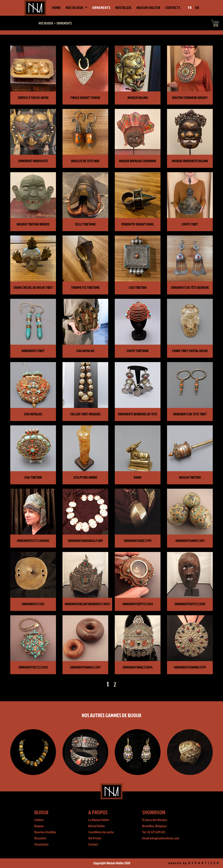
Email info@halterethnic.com (161, 838)
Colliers (39, 820)
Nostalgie (123, 8)
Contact (93, 844)
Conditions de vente (101, 832)
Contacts (173, 8)
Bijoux (41, 812)
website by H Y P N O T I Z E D (194, 863)
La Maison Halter (99, 820)
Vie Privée (95, 838)
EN (197, 8)
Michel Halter (97, 826)
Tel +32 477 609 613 (154, 832)
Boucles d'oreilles (45, 832)
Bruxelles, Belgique (155, 826)
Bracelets (40, 838)
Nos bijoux (46, 23)
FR (190, 8)
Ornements (101, 8)
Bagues (39, 826)
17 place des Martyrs (155, 820)
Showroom (154, 812)
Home (57, 8)
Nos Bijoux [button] (75, 8)
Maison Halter (148, 8)
